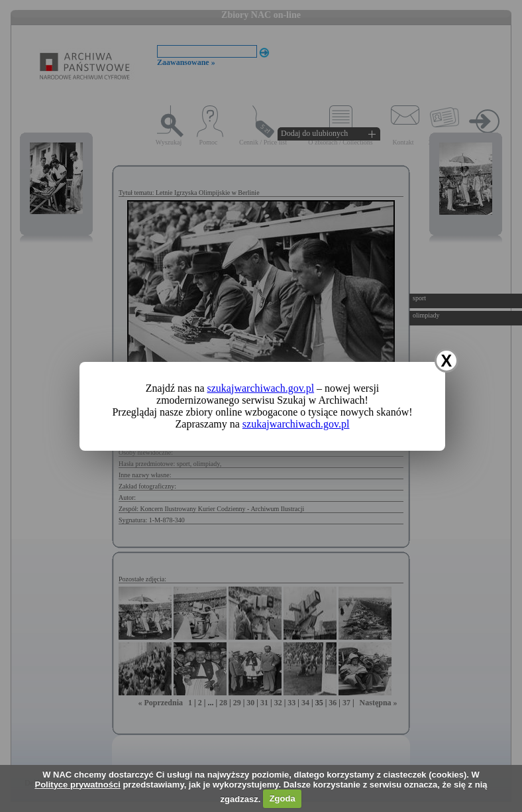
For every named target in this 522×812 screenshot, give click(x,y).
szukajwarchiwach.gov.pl (261, 388)
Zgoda (283, 798)
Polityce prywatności (77, 784)
